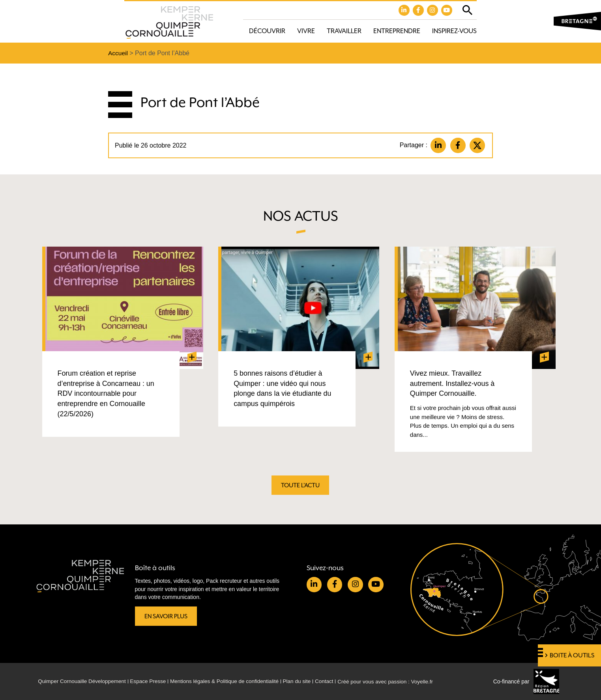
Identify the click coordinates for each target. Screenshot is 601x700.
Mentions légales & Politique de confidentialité (231, 681)
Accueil (118, 53)
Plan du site (306, 681)
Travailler (344, 31)
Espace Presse (152, 681)
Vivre (306, 31)
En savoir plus (167, 616)
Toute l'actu (301, 486)
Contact (334, 681)
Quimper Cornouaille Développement (84, 681)
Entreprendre (397, 31)
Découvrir (267, 31)
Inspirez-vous (454, 31)
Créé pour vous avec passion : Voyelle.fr (398, 681)
